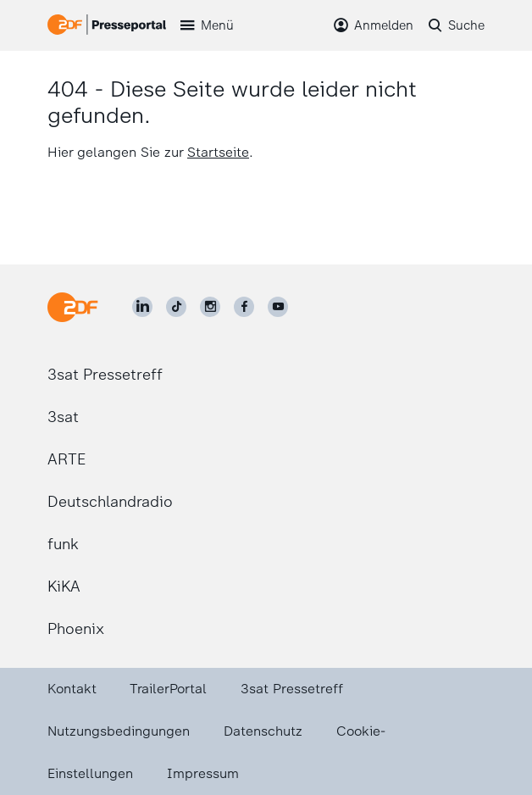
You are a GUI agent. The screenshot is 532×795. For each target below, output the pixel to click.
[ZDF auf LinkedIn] (142, 307)
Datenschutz (263, 731)
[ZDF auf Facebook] (244, 307)
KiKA (64, 587)
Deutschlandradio (110, 502)
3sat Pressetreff (105, 375)
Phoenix (76, 629)
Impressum (203, 773)
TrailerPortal (168, 689)
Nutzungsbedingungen (119, 731)
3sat (63, 417)
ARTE (66, 459)
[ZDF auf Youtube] (278, 307)
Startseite (218, 152)
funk (63, 544)
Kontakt (72, 689)
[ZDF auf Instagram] (210, 307)
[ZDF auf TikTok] (176, 307)
